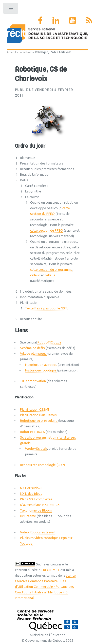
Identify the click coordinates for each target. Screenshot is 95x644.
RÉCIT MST (51, 570)
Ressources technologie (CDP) (42, 465)
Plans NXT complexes (36, 499)
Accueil (11, 52)
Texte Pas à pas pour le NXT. (46, 308)
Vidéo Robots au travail (38, 532)
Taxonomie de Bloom (36, 510)
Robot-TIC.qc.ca (49, 342)
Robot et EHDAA (32, 432)
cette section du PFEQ (47, 230)
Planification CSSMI (34, 409)
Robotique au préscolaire (39, 421)
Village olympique (33, 354)
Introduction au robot (41, 365)
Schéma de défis (32, 348)
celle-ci (35, 275)
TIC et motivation (33, 381)
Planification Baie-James (38, 415)
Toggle (11, 10)
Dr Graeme (28, 516)
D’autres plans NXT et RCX (40, 505)
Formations (25, 52)
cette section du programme (51, 270)
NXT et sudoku (31, 488)
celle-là (50, 275)
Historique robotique (41, 370)
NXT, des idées (31, 494)
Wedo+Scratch (36, 449)
